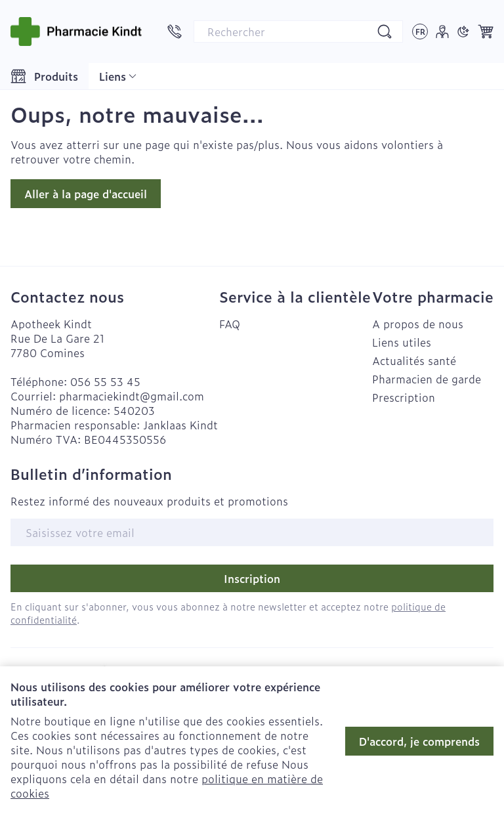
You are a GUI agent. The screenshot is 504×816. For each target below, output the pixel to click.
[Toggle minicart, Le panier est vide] (486, 32)
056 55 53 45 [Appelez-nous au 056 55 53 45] (105, 381)
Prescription (404, 397)
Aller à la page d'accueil (86, 194)
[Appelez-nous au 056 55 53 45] (175, 32)
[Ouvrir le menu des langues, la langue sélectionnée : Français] (420, 32)
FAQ (230, 324)
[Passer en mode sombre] (463, 32)
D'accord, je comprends (419, 741)
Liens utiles (402, 342)
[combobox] (298, 32)
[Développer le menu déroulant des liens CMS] (118, 76)
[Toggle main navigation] (44, 76)
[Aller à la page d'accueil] (76, 32)
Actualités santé (414, 360)
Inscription (252, 578)
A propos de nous (418, 324)
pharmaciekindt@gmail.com (132, 396)
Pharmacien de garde (427, 379)
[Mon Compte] (442, 32)
